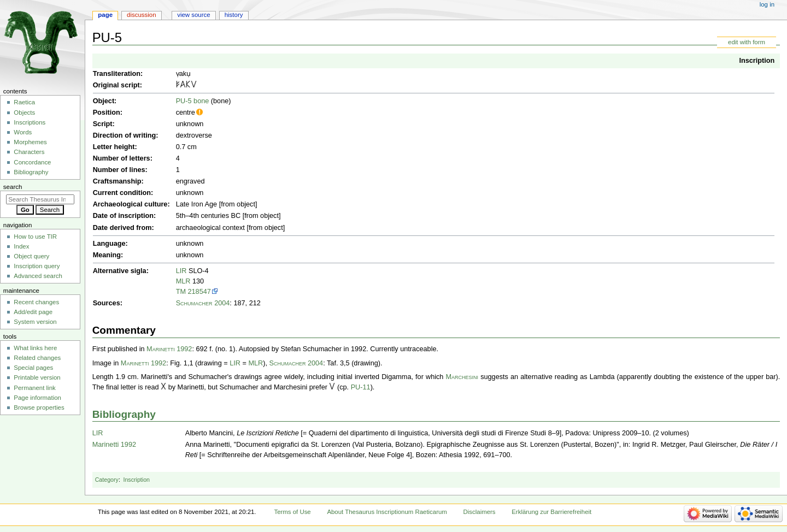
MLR (183, 281)
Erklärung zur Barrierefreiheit (551, 512)
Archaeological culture (130, 204)
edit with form (747, 42)
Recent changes (36, 302)
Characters (29, 152)
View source (193, 15)
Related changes (37, 358)
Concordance (32, 162)
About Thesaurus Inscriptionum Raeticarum (387, 512)
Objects (24, 113)
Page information (37, 398)
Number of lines (119, 170)
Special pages (33, 368)
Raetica (24, 102)
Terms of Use (292, 512)
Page (105, 15)
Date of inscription (123, 216)
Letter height (114, 147)
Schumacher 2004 (203, 303)
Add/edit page (33, 312)
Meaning (107, 255)
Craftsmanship (117, 181)
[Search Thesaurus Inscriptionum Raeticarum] (40, 199)
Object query (31, 256)
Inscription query (37, 266)
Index (21, 246)
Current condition (122, 193)
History (234, 15)
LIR (181, 271)
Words (23, 132)
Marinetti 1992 (169, 349)
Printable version (37, 377)
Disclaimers (480, 512)
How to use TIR (35, 237)
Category (107, 480)
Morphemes (30, 142)
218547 (199, 292)
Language (109, 244)
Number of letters (122, 158)
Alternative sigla (120, 271)
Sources (107, 303)
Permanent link (34, 388)
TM (181, 292)
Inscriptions (30, 122)
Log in (767, 4)
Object (104, 101)
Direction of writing (125, 135)
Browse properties (39, 407)
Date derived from (122, 228)
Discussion (141, 15)
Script (103, 124)
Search (13, 187)
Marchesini (462, 377)
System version (35, 322)
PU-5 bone (193, 101)
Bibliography (124, 414)
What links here (35, 348)
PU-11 (361, 387)
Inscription (757, 61)
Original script (116, 85)
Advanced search (38, 276)
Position (107, 113)
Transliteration (117, 74)
